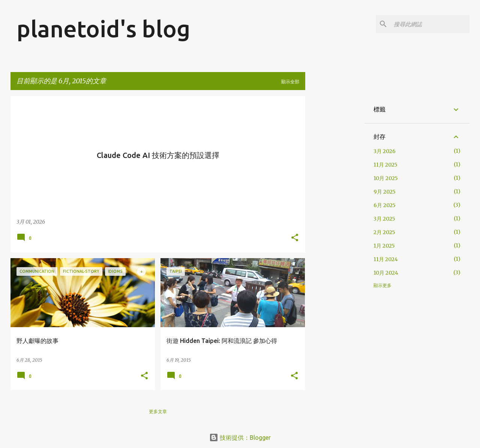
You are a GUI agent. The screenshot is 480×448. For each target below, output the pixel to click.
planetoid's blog (103, 29)
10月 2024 (386, 273)
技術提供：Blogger (240, 437)
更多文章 (158, 411)
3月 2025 (384, 219)
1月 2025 (384, 246)
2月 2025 (384, 232)
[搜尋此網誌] (430, 24)
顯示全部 (290, 82)
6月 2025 (385, 205)
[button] (295, 238)
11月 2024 (386, 259)
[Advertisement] (395, 149)
